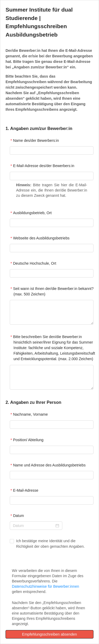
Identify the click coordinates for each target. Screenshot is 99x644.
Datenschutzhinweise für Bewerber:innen (45, 586)
